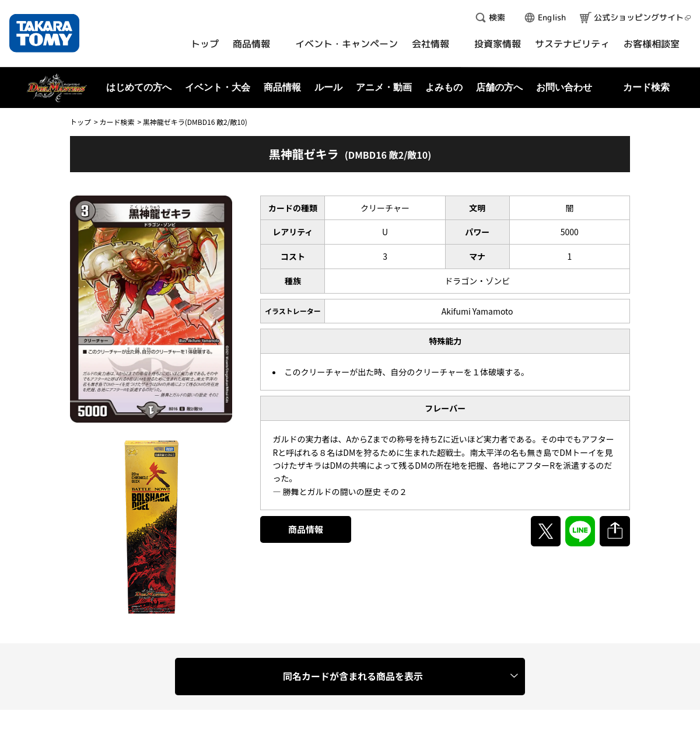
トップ (80, 122)
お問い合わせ (564, 87)
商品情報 (306, 529)
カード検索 (117, 122)
